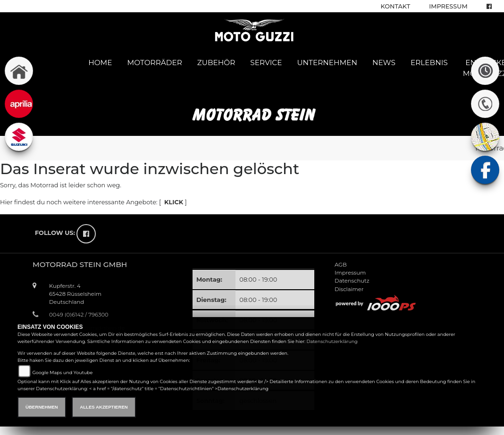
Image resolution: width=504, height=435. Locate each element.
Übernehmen (42, 407)
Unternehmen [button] (327, 63)
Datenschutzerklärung (332, 341)
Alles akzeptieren (104, 407)
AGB (341, 265)
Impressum (448, 6)
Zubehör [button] (216, 63)
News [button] (384, 63)
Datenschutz (352, 281)
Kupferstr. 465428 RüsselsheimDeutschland (75, 294)
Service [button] (266, 63)
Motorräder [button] (155, 63)
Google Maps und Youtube (62, 372)
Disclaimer (349, 289)
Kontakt (396, 6)
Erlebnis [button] (429, 63)
